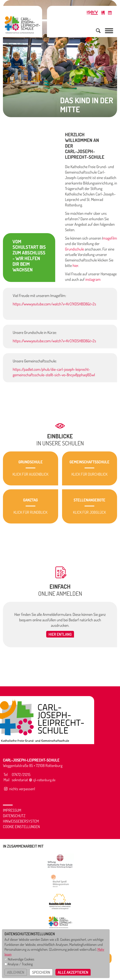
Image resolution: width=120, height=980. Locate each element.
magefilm (110, 238)
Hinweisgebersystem (21, 821)
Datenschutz (14, 816)
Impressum (12, 810)
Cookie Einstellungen (21, 827)
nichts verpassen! (19, 789)
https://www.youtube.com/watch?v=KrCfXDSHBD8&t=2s (54, 304)
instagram (93, 279)
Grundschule (74, 249)
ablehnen (16, 972)
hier (75, 265)
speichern (41, 972)
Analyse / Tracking (20, 964)
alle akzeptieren (73, 972)
